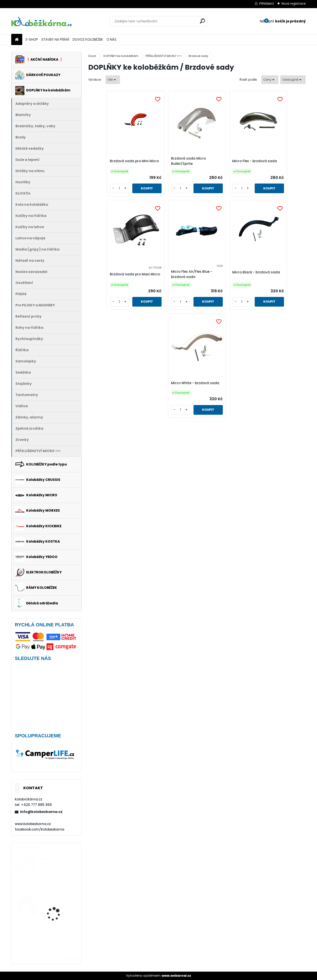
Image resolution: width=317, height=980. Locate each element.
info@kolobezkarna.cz (41, 812)
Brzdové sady (198, 56)
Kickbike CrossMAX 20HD (59, 943)
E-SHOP (32, 39)
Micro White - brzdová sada (248, 279)
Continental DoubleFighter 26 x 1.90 (58, 903)
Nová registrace (294, 4)
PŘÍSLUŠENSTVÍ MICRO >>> (164, 56)
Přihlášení (267, 4)
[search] (202, 21)
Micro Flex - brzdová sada (224, 163)
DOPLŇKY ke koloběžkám (121, 56)
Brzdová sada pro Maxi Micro (276, 165)
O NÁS (112, 39)
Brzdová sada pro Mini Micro (112, 165)
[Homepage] (17, 40)
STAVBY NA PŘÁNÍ (55, 39)
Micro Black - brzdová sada (193, 279)
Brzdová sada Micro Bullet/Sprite (165, 163)
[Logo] (41, 21)
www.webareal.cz (176, 976)
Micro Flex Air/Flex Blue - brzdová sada (141, 283)
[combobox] (270, 80)
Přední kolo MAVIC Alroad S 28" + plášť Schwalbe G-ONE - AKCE (59, 864)
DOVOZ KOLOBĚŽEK (88, 39)
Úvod (92, 56)
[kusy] (101, 197)
